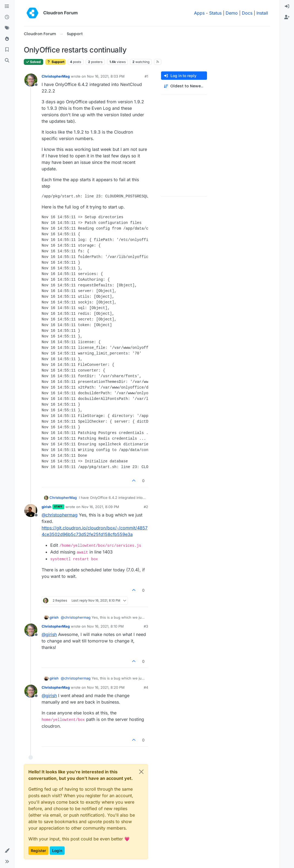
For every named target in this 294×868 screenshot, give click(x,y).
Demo (232, 13)
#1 (146, 76)
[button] (7, 851)
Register (38, 851)
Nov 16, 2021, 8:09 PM (100, 507)
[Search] (7, 61)
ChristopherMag (56, 76)
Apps (199, 13)
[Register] (287, 17)
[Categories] (7, 6)
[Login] (287, 6)
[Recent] (7, 17)
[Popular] (7, 39)
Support (56, 62)
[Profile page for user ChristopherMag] (31, 80)
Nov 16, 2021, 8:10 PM (105, 626)
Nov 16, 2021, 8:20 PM (106, 687)
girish (46, 507)
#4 (146, 687)
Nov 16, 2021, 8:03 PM (106, 76)
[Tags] (7, 28)
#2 (146, 507)
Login (57, 851)
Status (215, 13)
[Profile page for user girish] (31, 511)
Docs (247, 13)
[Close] (141, 772)
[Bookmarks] (7, 50)
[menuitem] (287, 6)
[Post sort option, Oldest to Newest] (184, 86)
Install (262, 13)
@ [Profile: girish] (49, 634)
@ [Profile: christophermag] (60, 515)
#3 (146, 626)
